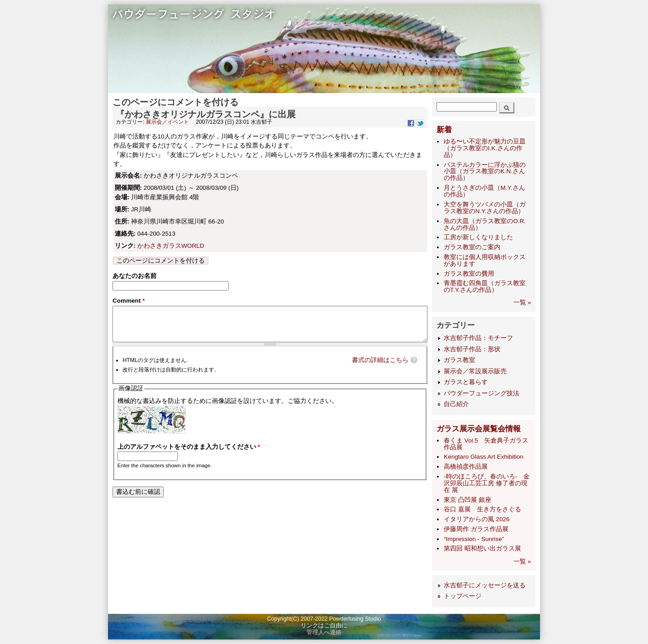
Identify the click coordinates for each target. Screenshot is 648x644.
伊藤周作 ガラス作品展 (476, 529)
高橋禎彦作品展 (466, 467)
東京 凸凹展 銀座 (468, 500)
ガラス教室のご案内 (472, 247)
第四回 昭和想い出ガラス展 (482, 548)
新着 (444, 130)
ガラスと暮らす (466, 382)
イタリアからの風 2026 (477, 519)
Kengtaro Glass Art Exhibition (484, 457)
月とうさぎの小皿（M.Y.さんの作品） (484, 191)
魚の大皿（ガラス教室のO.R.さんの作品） (485, 224)
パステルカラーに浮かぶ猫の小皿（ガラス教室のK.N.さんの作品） (485, 172)
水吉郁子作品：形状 (472, 349)
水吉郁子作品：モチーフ (478, 338)
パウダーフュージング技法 (481, 393)
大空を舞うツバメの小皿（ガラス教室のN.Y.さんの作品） (485, 208)
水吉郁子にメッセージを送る (485, 585)
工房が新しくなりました (478, 237)
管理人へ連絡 (324, 632)
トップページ (463, 596)
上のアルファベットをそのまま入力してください (189, 455)
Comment (129, 302)
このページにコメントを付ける (161, 261)
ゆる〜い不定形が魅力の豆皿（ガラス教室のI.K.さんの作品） (485, 148)
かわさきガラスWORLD (171, 246)
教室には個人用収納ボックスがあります (485, 260)
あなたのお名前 (135, 276)
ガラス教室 (459, 360)
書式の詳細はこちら (380, 369)
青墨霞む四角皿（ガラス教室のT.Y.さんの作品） (485, 286)
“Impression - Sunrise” (474, 539)
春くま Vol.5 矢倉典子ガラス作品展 (486, 444)
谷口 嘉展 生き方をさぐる (482, 509)
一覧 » (522, 302)
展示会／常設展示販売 (475, 371)
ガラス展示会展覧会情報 (479, 429)
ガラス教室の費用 (469, 274)
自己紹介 (456, 404)
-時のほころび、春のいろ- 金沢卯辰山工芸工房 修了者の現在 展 (487, 483)
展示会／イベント (167, 122)
